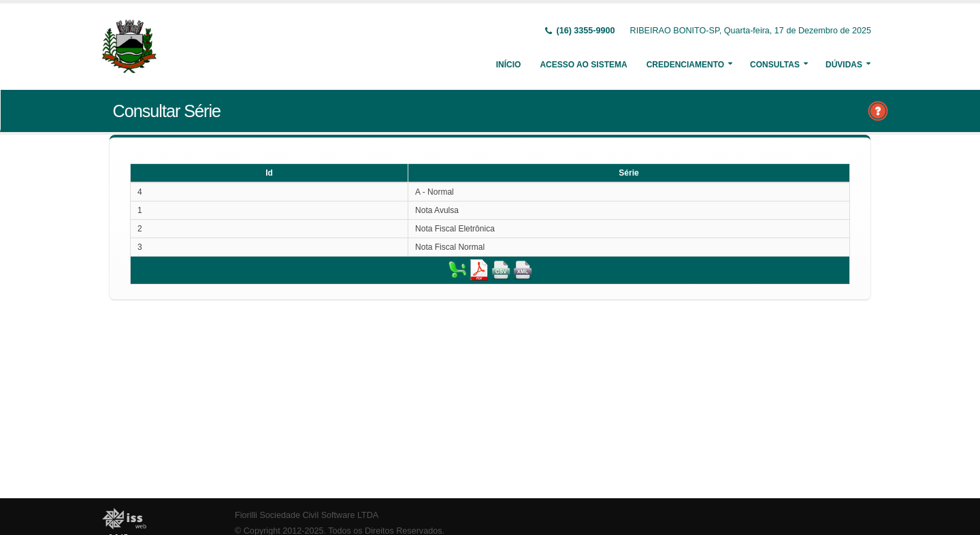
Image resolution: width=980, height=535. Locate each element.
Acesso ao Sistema (583, 65)
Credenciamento (685, 65)
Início (509, 65)
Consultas (775, 65)
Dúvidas (844, 65)
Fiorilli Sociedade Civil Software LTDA (307, 515)
